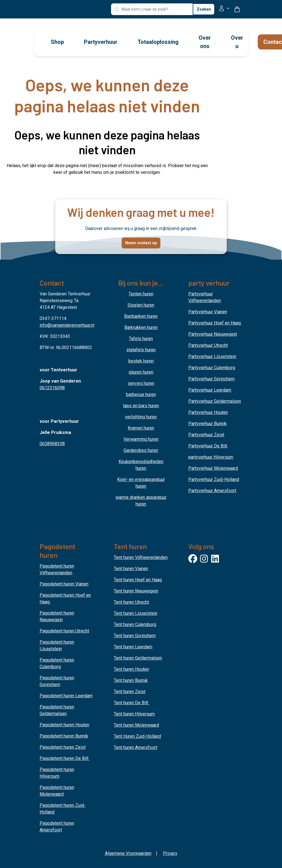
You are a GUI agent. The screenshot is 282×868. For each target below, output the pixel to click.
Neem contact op (141, 243)
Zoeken (204, 9)
